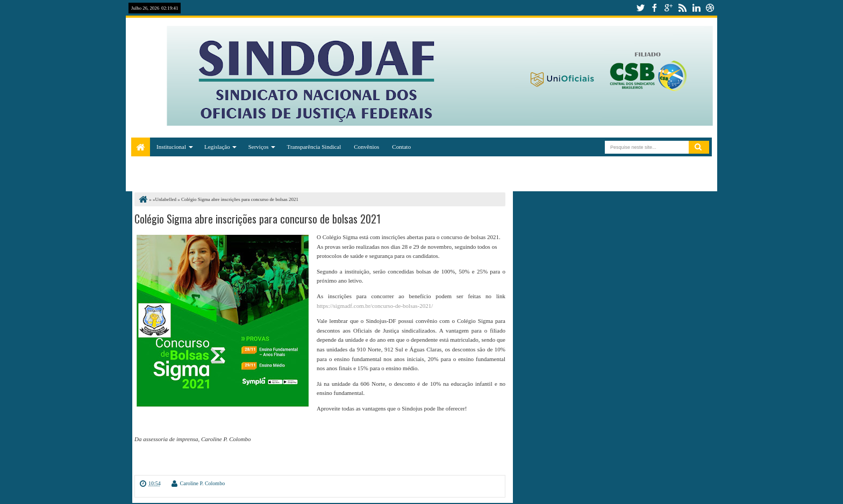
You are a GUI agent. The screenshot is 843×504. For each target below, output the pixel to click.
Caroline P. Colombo (203, 483)
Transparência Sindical (314, 147)
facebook (654, 8)
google (668, 8)
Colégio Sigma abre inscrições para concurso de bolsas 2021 (258, 219)
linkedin (696, 8)
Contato (401, 147)
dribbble (710, 8)
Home (141, 147)
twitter (640, 8)
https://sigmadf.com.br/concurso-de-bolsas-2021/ (375, 306)
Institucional (171, 147)
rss (682, 8)
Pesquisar (699, 147)
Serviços (259, 147)
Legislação (217, 147)
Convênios (366, 147)
